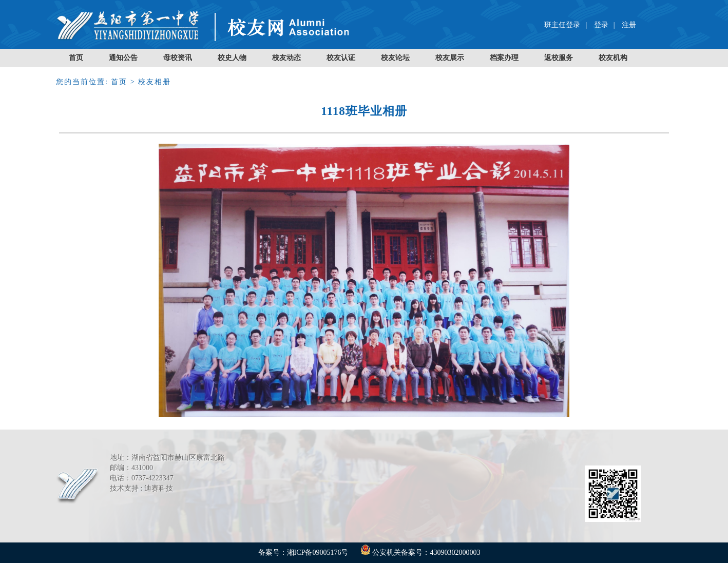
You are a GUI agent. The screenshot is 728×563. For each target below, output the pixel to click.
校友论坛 (395, 58)
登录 (601, 25)
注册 (629, 25)
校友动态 (286, 58)
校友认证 (341, 58)
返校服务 (559, 58)
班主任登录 (562, 25)
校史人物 (232, 58)
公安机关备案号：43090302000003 (420, 552)
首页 (76, 58)
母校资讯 (178, 58)
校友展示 (450, 58)
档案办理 (504, 58)
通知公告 (123, 58)
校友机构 (613, 58)
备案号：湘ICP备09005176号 (303, 552)
